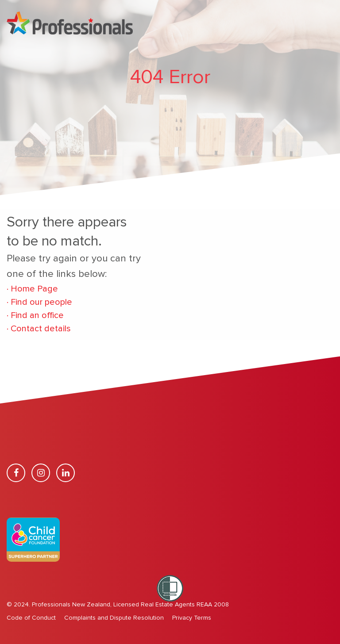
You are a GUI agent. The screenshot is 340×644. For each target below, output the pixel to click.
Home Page (32, 289)
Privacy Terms (192, 618)
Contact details (39, 329)
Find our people (41, 302)
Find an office (35, 315)
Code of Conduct (31, 618)
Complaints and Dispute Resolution (114, 618)
